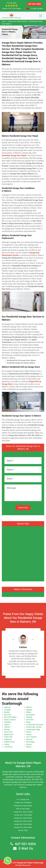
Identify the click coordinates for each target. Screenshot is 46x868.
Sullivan (29, 734)
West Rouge (30, 742)
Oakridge (29, 717)
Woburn (29, 747)
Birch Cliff (7, 715)
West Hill (29, 739)
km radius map (23, 553)
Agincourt (7, 707)
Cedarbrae (8, 722)
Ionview (7, 744)
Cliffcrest (7, 727)
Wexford (29, 744)
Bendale (7, 712)
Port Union (30, 720)
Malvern (29, 707)
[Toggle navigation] (41, 16)
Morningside (30, 715)
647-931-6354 (34, 4)
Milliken (29, 712)
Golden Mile (8, 737)
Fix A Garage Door (23, 800)
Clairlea (7, 725)
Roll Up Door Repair (23, 809)
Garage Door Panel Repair (23, 824)
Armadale (7, 710)
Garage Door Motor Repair (23, 821)
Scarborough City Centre (35, 725)
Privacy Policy (23, 830)
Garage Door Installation (23, 803)
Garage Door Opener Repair (23, 812)
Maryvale (29, 710)
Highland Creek (9, 742)
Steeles (29, 732)
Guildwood (8, 739)
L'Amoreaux (8, 747)
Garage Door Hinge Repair (23, 818)
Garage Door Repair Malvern (18, 21)
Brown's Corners (10, 720)
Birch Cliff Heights (10, 717)
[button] (16, 640)
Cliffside (7, 730)
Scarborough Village (33, 730)
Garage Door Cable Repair (23, 827)
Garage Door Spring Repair (23, 806)
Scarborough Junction (34, 727)
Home (4, 21)
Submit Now (23, 508)
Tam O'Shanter (31, 737)
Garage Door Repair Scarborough (30, 863)
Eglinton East (9, 734)
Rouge (28, 722)
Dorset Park (8, 732)
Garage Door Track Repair (23, 815)
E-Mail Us (26, 849)
